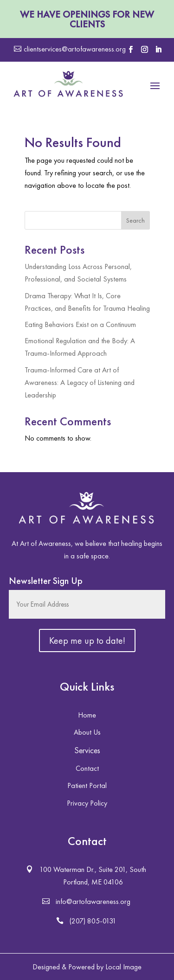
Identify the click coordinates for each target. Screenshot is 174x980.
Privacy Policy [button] (87, 803)
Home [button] (87, 715)
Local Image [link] (123, 967)
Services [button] (87, 750)
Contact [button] (87, 768)
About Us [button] (87, 732)
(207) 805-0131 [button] (93, 921)
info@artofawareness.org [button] (93, 901)
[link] (68, 85)
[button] (130, 50)
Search (135, 220)
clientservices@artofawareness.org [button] (75, 49)
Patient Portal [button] (87, 785)
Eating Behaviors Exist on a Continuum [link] (80, 324)
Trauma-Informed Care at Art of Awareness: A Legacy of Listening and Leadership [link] (80, 382)
